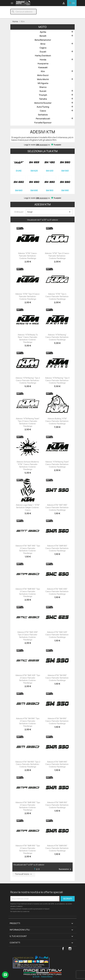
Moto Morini (43, 79)
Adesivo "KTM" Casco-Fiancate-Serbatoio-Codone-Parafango (28, 256)
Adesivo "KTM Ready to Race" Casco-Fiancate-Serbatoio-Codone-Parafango (28, 338)
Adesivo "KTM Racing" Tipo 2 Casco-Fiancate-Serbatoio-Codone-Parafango (28, 380)
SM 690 (34, 190)
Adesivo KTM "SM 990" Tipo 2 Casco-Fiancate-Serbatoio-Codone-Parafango (28, 722)
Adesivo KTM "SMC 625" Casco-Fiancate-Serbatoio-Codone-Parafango (57, 635)
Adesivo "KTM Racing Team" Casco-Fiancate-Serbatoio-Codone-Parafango (57, 464)
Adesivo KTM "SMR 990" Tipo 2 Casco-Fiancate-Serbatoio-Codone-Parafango (28, 806)
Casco (43, 111)
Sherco (43, 87)
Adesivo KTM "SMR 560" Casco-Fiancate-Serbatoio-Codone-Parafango (57, 548)
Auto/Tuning (43, 107)
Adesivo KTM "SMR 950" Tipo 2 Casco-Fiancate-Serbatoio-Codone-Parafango (28, 849)
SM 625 (34, 171)
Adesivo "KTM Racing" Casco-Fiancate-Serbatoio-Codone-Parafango (57, 337)
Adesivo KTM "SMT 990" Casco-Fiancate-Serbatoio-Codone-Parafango (57, 507)
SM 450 (50, 171)
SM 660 (19, 190)
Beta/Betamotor (43, 40)
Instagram (70, 949)
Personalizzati (43, 119)
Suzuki (43, 91)
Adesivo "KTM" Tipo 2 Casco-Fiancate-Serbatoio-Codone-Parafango (57, 256)
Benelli (43, 36)
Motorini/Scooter (43, 103)
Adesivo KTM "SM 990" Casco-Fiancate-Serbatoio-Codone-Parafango (57, 678)
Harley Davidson (43, 56)
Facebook (63, 949)
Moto (42, 27)
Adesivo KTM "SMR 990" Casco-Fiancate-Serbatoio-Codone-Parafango (57, 764)
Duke (19, 171)
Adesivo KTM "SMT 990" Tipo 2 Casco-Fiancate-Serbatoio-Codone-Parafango (28, 549)
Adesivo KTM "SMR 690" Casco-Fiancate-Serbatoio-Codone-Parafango (57, 848)
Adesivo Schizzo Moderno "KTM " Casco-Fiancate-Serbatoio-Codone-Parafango (28, 465)
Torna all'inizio (24, 874)
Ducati (43, 52)
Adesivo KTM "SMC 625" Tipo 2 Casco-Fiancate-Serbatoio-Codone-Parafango (28, 679)
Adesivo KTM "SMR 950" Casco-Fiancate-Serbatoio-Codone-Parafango (57, 805)
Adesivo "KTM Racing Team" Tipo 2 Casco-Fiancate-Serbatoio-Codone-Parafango (28, 422)
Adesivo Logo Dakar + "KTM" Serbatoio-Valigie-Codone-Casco (28, 507)
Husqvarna (43, 64)
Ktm (43, 71)
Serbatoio (43, 115)
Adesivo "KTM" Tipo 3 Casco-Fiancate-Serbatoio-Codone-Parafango (28, 296)
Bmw (43, 44)
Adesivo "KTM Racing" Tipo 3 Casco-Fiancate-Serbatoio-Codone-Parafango (57, 380)
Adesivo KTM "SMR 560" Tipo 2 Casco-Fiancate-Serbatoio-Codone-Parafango (28, 593)
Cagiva (43, 48)
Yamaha (43, 99)
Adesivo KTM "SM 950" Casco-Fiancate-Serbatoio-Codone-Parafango (57, 721)
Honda (43, 60)
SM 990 (65, 190)
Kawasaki (43, 67)
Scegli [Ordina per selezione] (49, 212)
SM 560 (65, 171)
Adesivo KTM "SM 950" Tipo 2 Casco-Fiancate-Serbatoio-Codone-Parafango (28, 764)
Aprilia (43, 32)
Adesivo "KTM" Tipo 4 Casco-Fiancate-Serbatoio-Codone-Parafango (57, 296)
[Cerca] (23, 12)
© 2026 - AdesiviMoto (43, 977)
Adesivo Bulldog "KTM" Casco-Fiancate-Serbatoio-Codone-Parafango (57, 421)
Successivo (65, 869)
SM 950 (50, 190)
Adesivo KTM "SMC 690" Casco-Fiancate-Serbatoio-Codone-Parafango (57, 591)
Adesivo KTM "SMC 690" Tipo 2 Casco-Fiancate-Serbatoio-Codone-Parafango (28, 636)
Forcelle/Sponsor (43, 123)
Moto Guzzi (43, 75)
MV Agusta (43, 83)
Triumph (43, 95)
